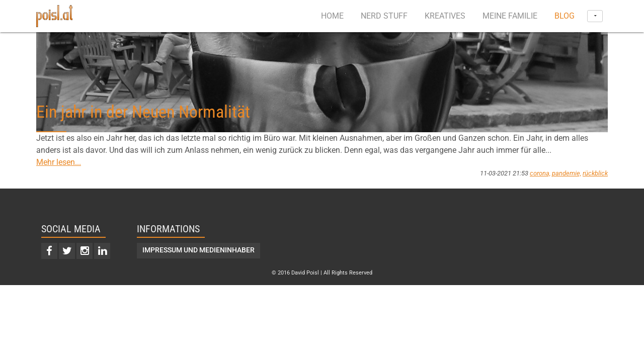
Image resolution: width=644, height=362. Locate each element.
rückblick (595, 173)
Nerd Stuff (384, 16)
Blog (565, 16)
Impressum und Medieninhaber (198, 250)
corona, (540, 173)
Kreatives (445, 16)
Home (332, 16)
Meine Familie (510, 16)
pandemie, (567, 173)
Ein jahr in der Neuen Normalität (143, 112)
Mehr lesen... (59, 162)
